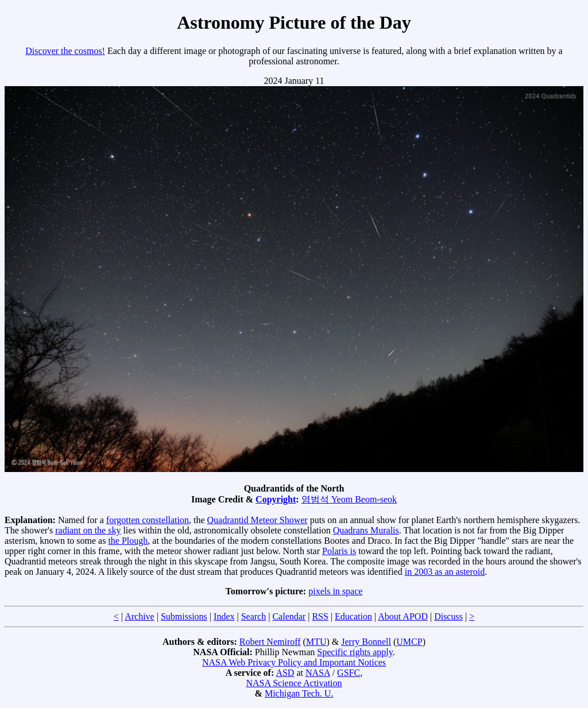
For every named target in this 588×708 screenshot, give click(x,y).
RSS (320, 616)
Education (353, 616)
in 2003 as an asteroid (445, 572)
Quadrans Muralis (366, 530)
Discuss (448, 616)
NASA (318, 673)
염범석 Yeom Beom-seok (349, 499)
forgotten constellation (148, 520)
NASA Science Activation (294, 683)
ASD (285, 673)
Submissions (184, 616)
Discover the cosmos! (65, 51)
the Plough (128, 541)
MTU (316, 642)
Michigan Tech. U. (299, 693)
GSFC (349, 673)
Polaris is (339, 551)
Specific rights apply (355, 652)
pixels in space (335, 591)
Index (224, 616)
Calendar (289, 616)
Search (254, 616)
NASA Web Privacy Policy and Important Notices (294, 662)
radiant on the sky (88, 530)
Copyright (276, 499)
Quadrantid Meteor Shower (258, 520)
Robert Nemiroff (270, 642)
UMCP (409, 642)
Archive (140, 616)
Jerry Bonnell (366, 642)
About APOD (403, 616)
